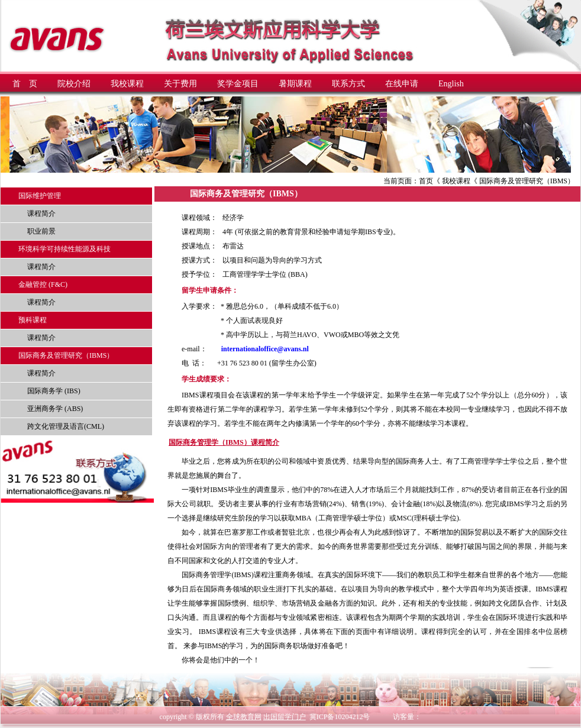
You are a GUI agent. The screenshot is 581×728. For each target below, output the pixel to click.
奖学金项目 (238, 84)
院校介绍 (74, 84)
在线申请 (402, 84)
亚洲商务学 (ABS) (55, 409)
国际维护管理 (40, 196)
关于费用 (180, 84)
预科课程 (33, 320)
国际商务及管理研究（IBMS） (66, 355)
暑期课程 (295, 84)
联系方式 (348, 84)
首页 (426, 181)
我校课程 (127, 84)
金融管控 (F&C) (43, 284)
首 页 (25, 84)
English (451, 84)
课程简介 (41, 213)
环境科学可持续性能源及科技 (64, 249)
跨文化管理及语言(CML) (66, 426)
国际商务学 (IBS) (54, 391)
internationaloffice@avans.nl (265, 349)
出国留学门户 (285, 717)
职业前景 (41, 231)
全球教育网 (244, 717)
